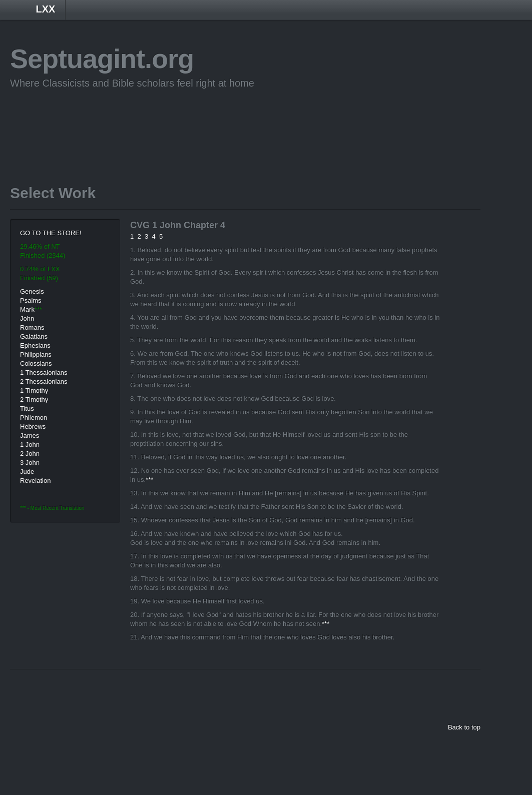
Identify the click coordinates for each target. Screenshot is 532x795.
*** (149, 480)
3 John (30, 463)
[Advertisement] (192, 122)
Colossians (36, 363)
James (30, 436)
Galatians (34, 336)
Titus (27, 409)
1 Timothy (34, 390)
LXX (46, 9)
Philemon (34, 418)
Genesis (32, 291)
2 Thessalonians (44, 381)
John (27, 318)
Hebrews (33, 427)
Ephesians (35, 345)
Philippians (36, 354)
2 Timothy (34, 400)
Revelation (35, 481)
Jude (27, 472)
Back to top (464, 727)
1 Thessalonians (44, 372)
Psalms (31, 300)
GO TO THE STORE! (51, 233)
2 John (30, 454)
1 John (30, 445)
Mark (27, 309)
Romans (32, 327)
